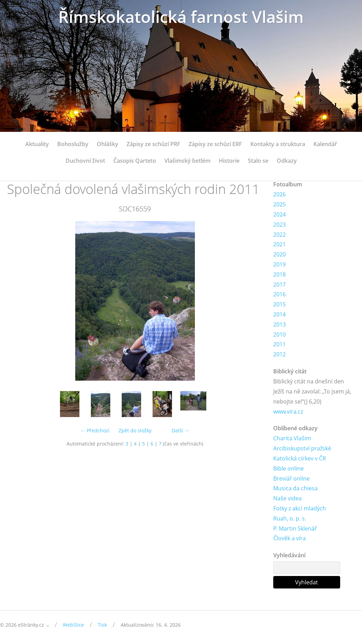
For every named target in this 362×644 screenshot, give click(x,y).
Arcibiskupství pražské (302, 448)
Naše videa (287, 498)
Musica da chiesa (295, 488)
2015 (279, 304)
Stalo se (258, 161)
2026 (279, 194)
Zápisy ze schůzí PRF (153, 144)
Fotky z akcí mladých (300, 508)
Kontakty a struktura (278, 144)
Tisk (102, 625)
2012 (279, 354)
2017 (279, 285)
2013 (279, 324)
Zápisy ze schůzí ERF (215, 144)
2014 (279, 314)
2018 (279, 274)
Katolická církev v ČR (300, 458)
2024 (279, 214)
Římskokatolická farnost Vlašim (181, 16)
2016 (279, 294)
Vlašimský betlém (187, 161)
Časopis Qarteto (135, 161)
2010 (279, 334)
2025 (279, 204)
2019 (279, 264)
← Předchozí (95, 430)
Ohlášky (107, 144)
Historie (229, 161)
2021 (279, 244)
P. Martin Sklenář (295, 528)
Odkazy (287, 161)
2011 (279, 344)
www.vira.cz (288, 412)
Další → (180, 430)
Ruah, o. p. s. (290, 518)
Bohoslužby (73, 144)
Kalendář (325, 144)
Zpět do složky (135, 430)
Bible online (288, 468)
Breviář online (291, 478)
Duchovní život (85, 161)
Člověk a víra (290, 538)
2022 (279, 235)
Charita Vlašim (292, 438)
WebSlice (73, 625)
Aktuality (37, 144)
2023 (279, 224)
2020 (279, 254)
